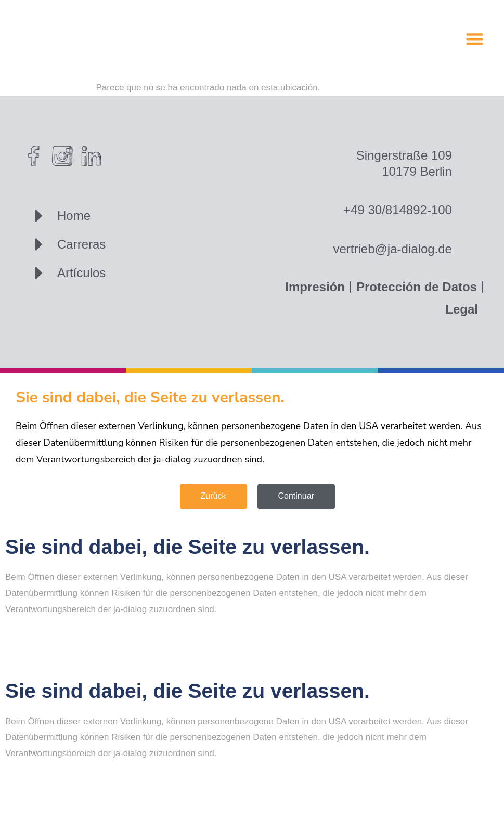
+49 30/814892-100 (398, 210)
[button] (475, 39)
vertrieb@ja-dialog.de (392, 249)
